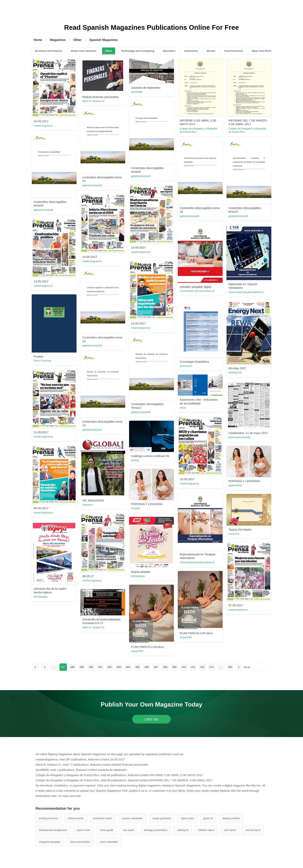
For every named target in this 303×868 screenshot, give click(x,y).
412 (202, 667)
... (54, 667)
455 (230, 667)
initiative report (206, 830)
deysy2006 (186, 637)
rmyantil (135, 508)
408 (165, 667)
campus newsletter (132, 818)
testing (135, 460)
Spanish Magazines (104, 40)
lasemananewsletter (240, 437)
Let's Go (151, 719)
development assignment (53, 830)
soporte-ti (88, 505)
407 (156, 667)
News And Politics (263, 51)
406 (147, 667)
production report (103, 818)
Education (169, 51)
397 (63, 667)
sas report (129, 830)
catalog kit (183, 830)
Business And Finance (49, 51)
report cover (83, 830)
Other (77, 40)
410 (184, 667)
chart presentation (80, 842)
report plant (187, 818)
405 (137, 667)
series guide (106, 830)
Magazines (58, 40)
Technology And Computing (137, 51)
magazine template (50, 842)
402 (110, 667)
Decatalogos (138, 576)
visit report (230, 830)
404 (128, 667)
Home (38, 40)
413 (212, 667)
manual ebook (76, 818)
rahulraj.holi (235, 372)
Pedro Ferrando (42, 361)
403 (119, 667)
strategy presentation (156, 830)
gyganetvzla (235, 485)
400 (91, 667)
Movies (211, 51)
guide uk (208, 818)
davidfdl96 (137, 92)
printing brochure (49, 818)
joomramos (186, 366)
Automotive (191, 51)
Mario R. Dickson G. (94, 101)
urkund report (253, 830)
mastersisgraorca (43, 126)
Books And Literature (84, 51)
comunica (234, 534)
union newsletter (109, 842)
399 (82, 667)
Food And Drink (234, 51)
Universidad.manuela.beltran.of (197, 291)
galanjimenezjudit (141, 176)
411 (193, 667)
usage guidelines (162, 818)
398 (72, 667)
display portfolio (231, 818)
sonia (183, 408)
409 (174, 667)
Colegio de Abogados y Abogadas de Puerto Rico (199, 130)
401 (100, 667)
